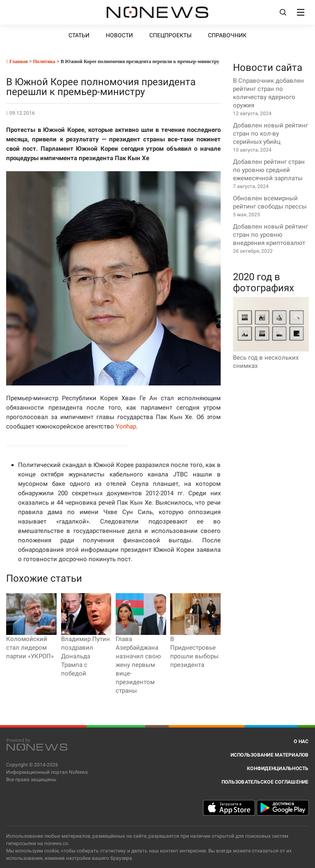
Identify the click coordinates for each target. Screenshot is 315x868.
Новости (119, 35)
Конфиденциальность (278, 768)
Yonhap (126, 426)
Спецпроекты (170, 35)
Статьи (79, 35)
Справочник (227, 35)
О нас (301, 741)
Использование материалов (270, 755)
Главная (17, 61)
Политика (44, 61)
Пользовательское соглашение (265, 782)
